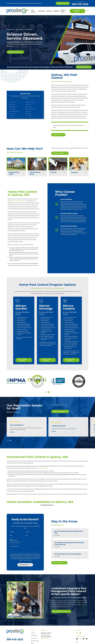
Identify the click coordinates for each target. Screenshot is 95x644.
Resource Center (35, 643)
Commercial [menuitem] (42, 11)
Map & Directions (45, 640)
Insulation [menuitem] (56, 11)
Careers (33, 635)
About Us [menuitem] (27, 11)
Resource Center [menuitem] (63, 11)
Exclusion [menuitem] (49, 11)
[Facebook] (77, 635)
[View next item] (49, 394)
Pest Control (34, 638)
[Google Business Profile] (80, 635)
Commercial (34, 641)
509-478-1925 (80, 4)
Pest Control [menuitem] (33, 11)
